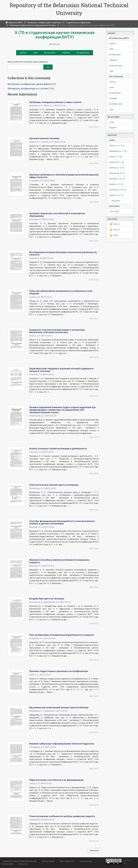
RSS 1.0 (115, 224)
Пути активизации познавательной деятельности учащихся (62, 635)
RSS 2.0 (115, 230)
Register (113, 128)
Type (111, 71)
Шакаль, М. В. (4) (117, 173)
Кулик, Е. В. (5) (116, 157)
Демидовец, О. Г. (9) (118, 151)
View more (94, 851)
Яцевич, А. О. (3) (116, 184)
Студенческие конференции (78, 23)
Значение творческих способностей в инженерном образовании (57, 215)
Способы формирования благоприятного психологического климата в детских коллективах (62, 522)
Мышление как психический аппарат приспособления (59, 707)
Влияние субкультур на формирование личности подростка (62, 744)
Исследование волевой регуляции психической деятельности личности (63, 254)
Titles (35, 53)
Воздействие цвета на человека (47, 599)
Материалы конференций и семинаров (44, 23)
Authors (23, 53)
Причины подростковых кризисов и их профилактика (59, 671)
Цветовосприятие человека (44, 138)
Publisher (66, 53)
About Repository (67, 861)
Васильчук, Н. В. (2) (118, 190)
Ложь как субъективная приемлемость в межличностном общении (61, 292)
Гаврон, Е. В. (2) (116, 195)
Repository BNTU (15, 23)
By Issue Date (50, 53)
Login (112, 122)
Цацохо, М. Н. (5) (117, 162)
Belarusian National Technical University (20, 861)
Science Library (48, 861)
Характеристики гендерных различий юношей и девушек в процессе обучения (61, 370)
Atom (114, 235)
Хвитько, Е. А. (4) (117, 168)
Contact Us (23, 864)
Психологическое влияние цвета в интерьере (54, 485)
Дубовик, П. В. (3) (117, 179)
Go (48, 67)
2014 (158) (114, 211)
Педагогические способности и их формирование (56, 780)
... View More (115, 201)
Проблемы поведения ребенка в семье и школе (55, 102)
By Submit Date (83, 53)
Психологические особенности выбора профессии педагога (62, 816)
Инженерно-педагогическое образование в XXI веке (33, 25)
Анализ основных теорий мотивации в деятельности (58, 449)
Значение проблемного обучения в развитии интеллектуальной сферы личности (64, 176)
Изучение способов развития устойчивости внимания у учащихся (59, 561)
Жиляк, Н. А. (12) (117, 146)
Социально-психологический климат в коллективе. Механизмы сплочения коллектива (57, 331)
